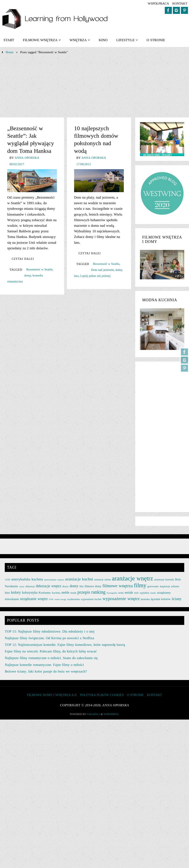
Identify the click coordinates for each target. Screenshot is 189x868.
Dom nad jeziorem (102, 270)
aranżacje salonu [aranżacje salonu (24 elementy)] (102, 580)
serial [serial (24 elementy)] (121, 593)
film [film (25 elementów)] (82, 586)
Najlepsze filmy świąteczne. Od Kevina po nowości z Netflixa (49, 638)
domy (28, 275)
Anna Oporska (27, 158)
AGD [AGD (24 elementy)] (7, 580)
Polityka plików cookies (102, 695)
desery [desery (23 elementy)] (65, 586)
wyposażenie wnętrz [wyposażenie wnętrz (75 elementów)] (121, 599)
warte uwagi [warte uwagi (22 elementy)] (60, 599)
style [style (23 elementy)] (136, 593)
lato (76, 276)
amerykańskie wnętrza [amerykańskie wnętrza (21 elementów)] (54, 580)
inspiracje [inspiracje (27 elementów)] (165, 586)
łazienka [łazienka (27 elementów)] (145, 599)
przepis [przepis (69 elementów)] (84, 592)
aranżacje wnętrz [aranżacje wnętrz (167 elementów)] (133, 578)
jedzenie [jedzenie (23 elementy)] (175, 586)
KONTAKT (180, 3)
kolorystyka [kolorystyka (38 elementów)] (30, 593)
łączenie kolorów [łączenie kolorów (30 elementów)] (161, 599)
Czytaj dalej (23, 259)
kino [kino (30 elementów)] (7, 593)
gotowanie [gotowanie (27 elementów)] (153, 586)
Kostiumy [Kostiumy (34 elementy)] (45, 593)
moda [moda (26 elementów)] (73, 593)
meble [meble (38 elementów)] (66, 593)
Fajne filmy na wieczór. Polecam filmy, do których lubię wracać (51, 651)
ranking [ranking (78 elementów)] (98, 592)
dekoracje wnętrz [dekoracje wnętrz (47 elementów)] (49, 586)
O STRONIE (135, 695)
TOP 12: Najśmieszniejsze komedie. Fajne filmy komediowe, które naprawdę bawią (65, 645)
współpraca (158, 3)
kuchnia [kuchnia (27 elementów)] (56, 593)
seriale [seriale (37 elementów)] (129, 593)
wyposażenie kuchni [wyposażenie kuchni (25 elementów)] (91, 599)
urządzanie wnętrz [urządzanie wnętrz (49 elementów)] (34, 599)
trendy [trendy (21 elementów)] (153, 593)
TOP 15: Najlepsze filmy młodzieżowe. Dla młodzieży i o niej (50, 631)
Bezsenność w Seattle (39, 269)
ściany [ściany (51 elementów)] (177, 599)
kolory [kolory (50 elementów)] (16, 592)
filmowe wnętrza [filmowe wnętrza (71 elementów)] (118, 586)
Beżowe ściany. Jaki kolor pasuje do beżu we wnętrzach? (46, 671)
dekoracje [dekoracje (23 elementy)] (30, 586)
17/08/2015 (84, 164)
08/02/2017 (17, 164)
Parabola (93, 714)
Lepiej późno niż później (95, 276)
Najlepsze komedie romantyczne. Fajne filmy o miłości (44, 665)
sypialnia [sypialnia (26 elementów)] (144, 593)
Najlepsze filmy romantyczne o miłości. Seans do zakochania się (51, 658)
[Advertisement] (94, 86)
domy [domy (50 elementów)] (74, 586)
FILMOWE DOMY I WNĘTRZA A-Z (52, 695)
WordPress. (111, 714)
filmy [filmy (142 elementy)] (140, 585)
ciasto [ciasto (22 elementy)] (22, 586)
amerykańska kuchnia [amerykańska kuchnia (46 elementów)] (27, 579)
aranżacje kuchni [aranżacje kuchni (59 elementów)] (79, 579)
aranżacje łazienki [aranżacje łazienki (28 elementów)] (164, 579)
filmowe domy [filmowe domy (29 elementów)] (93, 586)
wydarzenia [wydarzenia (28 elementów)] (73, 599)
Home (10, 52)
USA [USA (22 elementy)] (51, 599)
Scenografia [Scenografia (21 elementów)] (112, 593)
